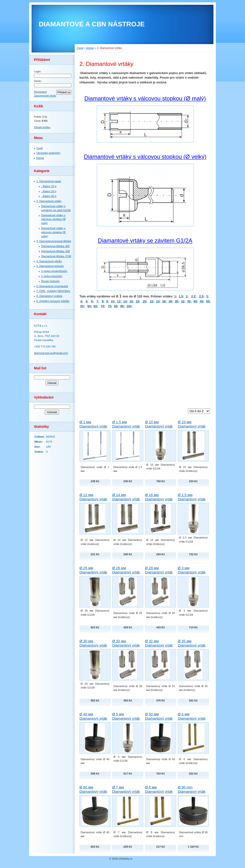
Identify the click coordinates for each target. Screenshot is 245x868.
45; (202, 301)
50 (208, 301)
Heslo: (38, 81)
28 (170, 301)
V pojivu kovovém (52, 276)
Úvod (39, 148)
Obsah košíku (42, 127)
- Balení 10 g (49, 186)
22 (151, 301)
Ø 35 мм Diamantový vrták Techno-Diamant (192, 645)
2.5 (201, 296)
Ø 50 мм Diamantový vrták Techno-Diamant (159, 718)
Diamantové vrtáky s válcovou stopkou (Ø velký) (53, 232)
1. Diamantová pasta (49, 181)
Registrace (40, 92)
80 (116, 306)
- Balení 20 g (49, 191)
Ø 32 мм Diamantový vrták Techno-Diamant (159, 645)
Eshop (40, 158)
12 (119, 301)
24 (158, 301)
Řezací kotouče (50, 281)
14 (125, 301)
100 (129, 306)
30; (177, 301)
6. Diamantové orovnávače (52, 286)
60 (89, 306)
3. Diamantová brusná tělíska (54, 241)
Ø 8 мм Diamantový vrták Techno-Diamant (159, 791)
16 (131, 301)
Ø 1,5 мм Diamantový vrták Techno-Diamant (126, 426)
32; (183, 301)
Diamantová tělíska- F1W (56, 256)
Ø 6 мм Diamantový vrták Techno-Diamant (192, 718)
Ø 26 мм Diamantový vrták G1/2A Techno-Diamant (93, 574)
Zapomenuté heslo (45, 96)
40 (195, 301)
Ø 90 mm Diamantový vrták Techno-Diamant (192, 791)
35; (189, 301)
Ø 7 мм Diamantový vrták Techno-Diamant (126, 791)
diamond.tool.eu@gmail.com (51, 353)
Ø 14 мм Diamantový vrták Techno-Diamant (126, 499)
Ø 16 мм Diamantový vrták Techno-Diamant (159, 499)
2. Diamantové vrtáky (49, 201)
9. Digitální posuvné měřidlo (53, 301)
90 (122, 306)
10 (112, 301)
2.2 (193, 296)
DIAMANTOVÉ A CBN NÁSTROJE (92, 24)
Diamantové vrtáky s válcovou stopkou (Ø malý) (53, 219)
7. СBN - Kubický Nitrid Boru (53, 291)
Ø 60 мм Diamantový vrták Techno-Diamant (93, 791)
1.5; (181, 296)
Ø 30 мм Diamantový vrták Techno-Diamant (126, 645)
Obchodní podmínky (48, 153)
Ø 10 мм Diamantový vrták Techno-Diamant (192, 426)
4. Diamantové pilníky (49, 261)
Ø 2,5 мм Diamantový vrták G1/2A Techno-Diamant (192, 501)
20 (145, 301)
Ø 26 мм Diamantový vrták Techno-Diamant (126, 572)
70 (102, 306)
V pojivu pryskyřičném (54, 271)
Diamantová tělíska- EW (56, 251)
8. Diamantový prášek (49, 296)
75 (110, 306)
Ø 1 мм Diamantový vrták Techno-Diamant (93, 426)
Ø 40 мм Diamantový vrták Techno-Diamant (93, 718)
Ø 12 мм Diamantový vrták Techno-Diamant (93, 499)
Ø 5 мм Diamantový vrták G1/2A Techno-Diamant (126, 720)
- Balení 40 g (49, 196)
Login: (38, 71)
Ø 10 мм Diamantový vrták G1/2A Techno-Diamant (159, 428)
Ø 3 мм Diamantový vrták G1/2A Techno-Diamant (192, 574)
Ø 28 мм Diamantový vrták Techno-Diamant (159, 572)
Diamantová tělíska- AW (55, 246)
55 (82, 306)
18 (137, 301)
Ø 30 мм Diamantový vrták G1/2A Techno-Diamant (93, 647)
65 (95, 306)
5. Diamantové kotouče (50, 266)
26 (164, 301)
